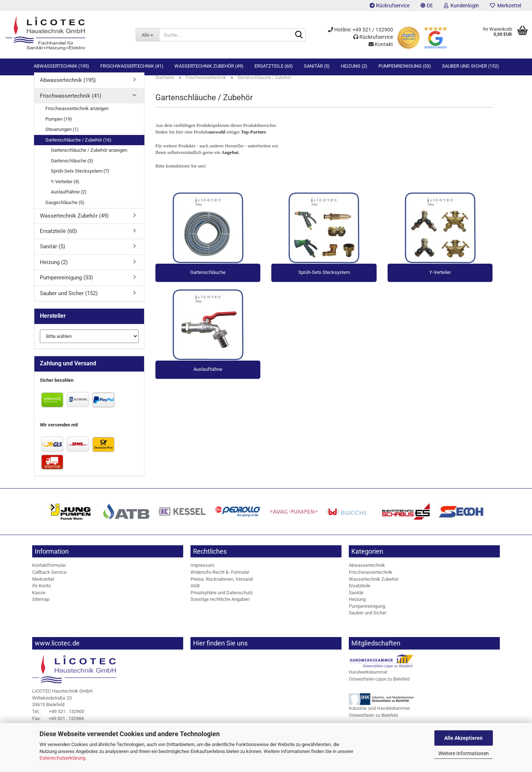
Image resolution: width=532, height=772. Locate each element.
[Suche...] (147, 35)
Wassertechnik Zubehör (374, 585)
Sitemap (41, 605)
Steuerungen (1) (62, 135)
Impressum (202, 571)
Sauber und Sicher (368, 619)
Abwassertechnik (367, 571)
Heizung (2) (354, 66)
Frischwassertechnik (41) (132, 66)
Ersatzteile (360, 592)
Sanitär (356, 599)
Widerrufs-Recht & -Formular (220, 578)
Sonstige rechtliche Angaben (220, 605)
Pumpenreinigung (367, 612)
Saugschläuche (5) (65, 209)
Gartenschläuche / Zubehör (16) (78, 146)
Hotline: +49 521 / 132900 (361, 30)
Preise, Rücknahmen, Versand (222, 585)
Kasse (39, 599)
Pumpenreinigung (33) (405, 66)
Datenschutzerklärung (62, 758)
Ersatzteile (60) (274, 66)
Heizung (357, 605)
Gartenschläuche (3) (72, 167)
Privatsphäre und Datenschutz (222, 599)
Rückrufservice (390, 5)
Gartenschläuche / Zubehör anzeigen (89, 156)
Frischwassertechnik (371, 578)
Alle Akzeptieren (463, 738)
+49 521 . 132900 (58, 718)
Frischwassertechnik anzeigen (77, 115)
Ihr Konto (41, 592)
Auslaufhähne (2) (69, 198)
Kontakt (381, 44)
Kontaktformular (49, 571)
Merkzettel (505, 5)
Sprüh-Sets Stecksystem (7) (80, 177)
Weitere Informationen (464, 753)
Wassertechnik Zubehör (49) (209, 66)
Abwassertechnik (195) (61, 66)
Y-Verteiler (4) (65, 188)
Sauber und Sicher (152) (471, 66)
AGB (195, 592)
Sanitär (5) (317, 66)
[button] (427, 5)
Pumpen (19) (59, 125)
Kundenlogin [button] (461, 5)
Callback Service (49, 578)
